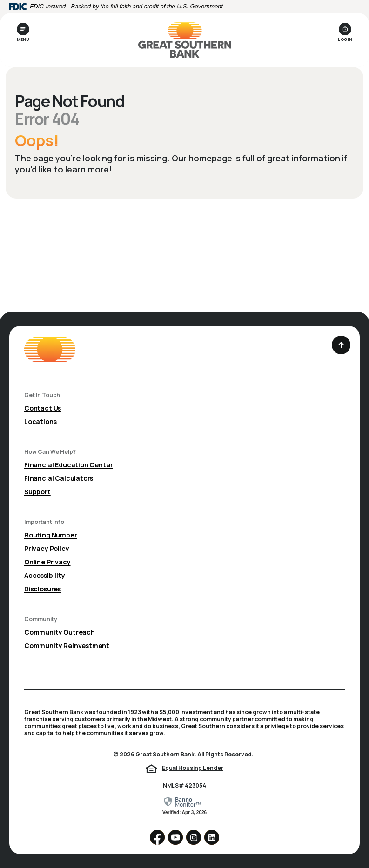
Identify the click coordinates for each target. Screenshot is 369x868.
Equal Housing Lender (193, 768)
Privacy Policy (47, 548)
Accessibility (45, 575)
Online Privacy (47, 562)
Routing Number (51, 535)
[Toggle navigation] (23, 32)
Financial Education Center (68, 465)
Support (37, 492)
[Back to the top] (341, 345)
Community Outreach (60, 632)
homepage (210, 158)
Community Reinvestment (67, 646)
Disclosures (43, 589)
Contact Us (43, 408)
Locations (40, 421)
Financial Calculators (59, 478)
